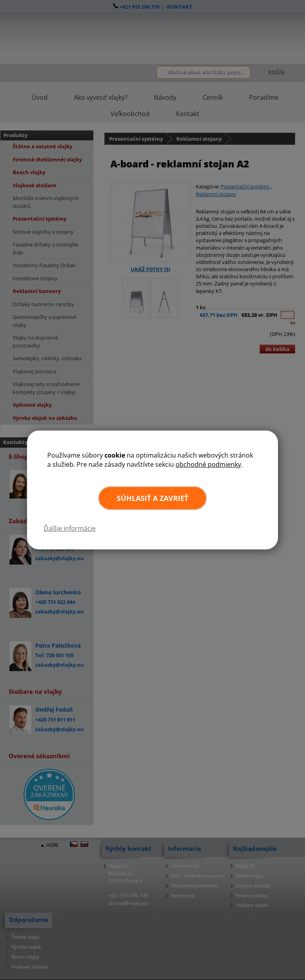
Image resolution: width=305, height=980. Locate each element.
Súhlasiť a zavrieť (152, 498)
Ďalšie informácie (70, 528)
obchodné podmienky (208, 464)
